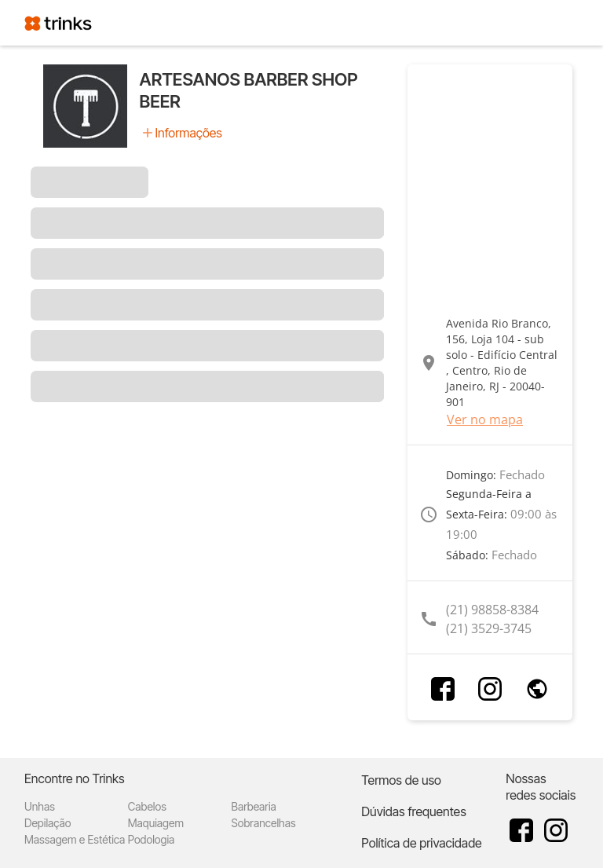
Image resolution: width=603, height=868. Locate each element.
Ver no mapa (485, 419)
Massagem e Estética (75, 839)
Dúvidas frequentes (413, 811)
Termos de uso (401, 780)
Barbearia (254, 806)
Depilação (48, 823)
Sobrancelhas (264, 823)
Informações (189, 133)
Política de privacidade (421, 843)
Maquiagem (156, 823)
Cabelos (147, 806)
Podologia (152, 839)
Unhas (40, 806)
